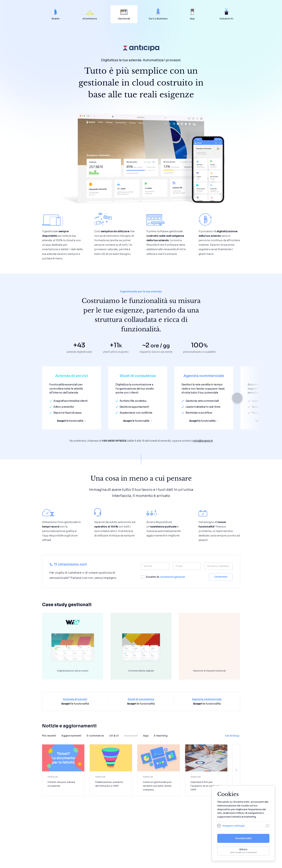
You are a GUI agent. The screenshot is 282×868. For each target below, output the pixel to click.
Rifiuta (243, 851)
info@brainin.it (203, 441)
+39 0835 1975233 (114, 441)
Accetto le (165, 577)
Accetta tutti (243, 838)
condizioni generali (172, 577)
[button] (237, 398)
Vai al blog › (232, 736)
